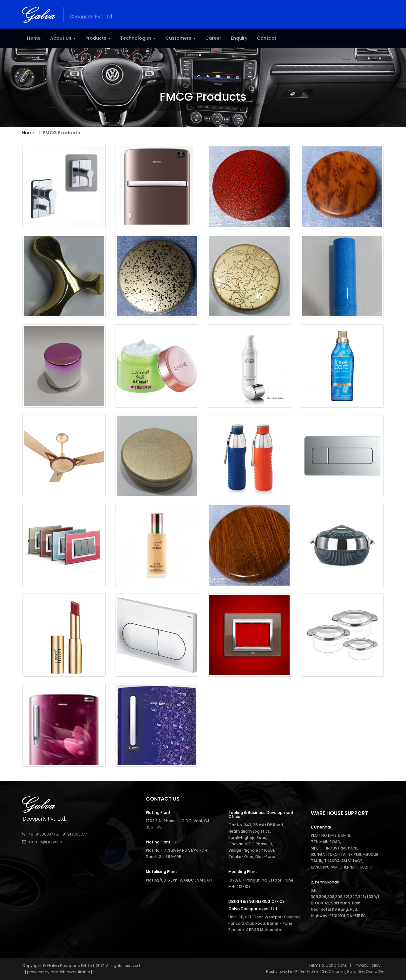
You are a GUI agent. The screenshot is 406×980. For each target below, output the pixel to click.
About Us (63, 38)
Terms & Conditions (328, 965)
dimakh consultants (70, 972)
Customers (181, 38)
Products (98, 38)
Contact (267, 38)
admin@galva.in (46, 842)
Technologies (138, 38)
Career (213, 38)
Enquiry (239, 38)
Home (34, 38)
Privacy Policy (368, 965)
